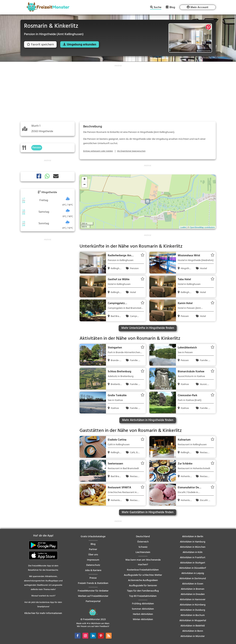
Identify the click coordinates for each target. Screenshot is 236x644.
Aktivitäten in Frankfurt (193, 558)
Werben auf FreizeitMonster (93, 596)
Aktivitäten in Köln (193, 552)
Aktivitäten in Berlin (193, 537)
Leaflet (183, 227)
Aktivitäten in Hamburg (193, 542)
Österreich (143, 542)
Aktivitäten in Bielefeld (193, 626)
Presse (93, 578)
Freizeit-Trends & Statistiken (93, 583)
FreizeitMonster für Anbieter (93, 591)
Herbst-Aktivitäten (143, 614)
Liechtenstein (143, 552)
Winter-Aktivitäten (143, 619)
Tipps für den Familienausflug (143, 591)
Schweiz (143, 547)
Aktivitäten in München (193, 547)
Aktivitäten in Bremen (193, 589)
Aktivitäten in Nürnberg (193, 605)
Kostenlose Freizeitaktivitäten (143, 570)
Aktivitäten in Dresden (193, 594)
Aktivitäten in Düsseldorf (193, 568)
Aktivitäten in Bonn (193, 631)
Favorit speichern (40, 45)
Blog (172, 7)
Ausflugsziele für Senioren (143, 586)
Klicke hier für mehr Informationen (43, 613)
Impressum (93, 560)
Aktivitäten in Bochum (193, 615)
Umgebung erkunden (82, 45)
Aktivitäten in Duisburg (193, 610)
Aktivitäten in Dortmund (193, 579)
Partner (93, 549)
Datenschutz (93, 565)
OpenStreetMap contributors (202, 227)
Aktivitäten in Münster (193, 636)
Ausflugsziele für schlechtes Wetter (143, 575)
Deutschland (143, 537)
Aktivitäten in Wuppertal (193, 621)
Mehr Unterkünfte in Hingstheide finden (148, 328)
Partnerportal (93, 601)
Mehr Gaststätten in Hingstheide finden (148, 512)
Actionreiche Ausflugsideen (143, 580)
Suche (158, 8)
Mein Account (199, 7)
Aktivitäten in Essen (193, 584)
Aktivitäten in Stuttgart (193, 563)
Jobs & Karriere (93, 570)
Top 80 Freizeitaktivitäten (143, 596)
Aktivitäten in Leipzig (193, 573)
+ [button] (84, 179)
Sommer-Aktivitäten (143, 609)
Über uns (93, 555)
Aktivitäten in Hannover (193, 600)
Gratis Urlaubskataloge (93, 537)
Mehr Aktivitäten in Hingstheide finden (148, 420)
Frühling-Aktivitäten (143, 604)
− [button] (84, 185)
